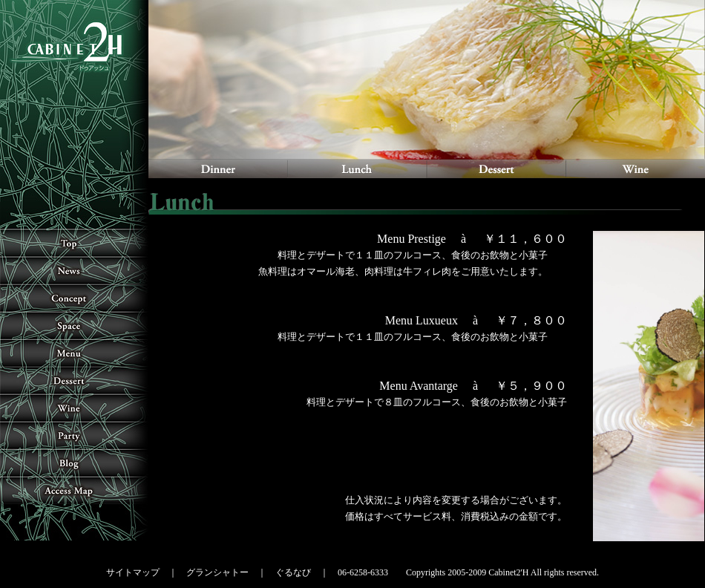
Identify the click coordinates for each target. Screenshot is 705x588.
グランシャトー (217, 572)
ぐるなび (293, 572)
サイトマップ (133, 572)
